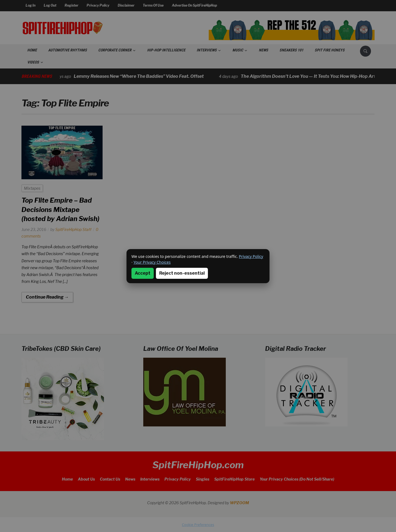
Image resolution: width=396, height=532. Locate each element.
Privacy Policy (251, 256)
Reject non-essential (182, 273)
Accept (143, 273)
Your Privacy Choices (152, 262)
